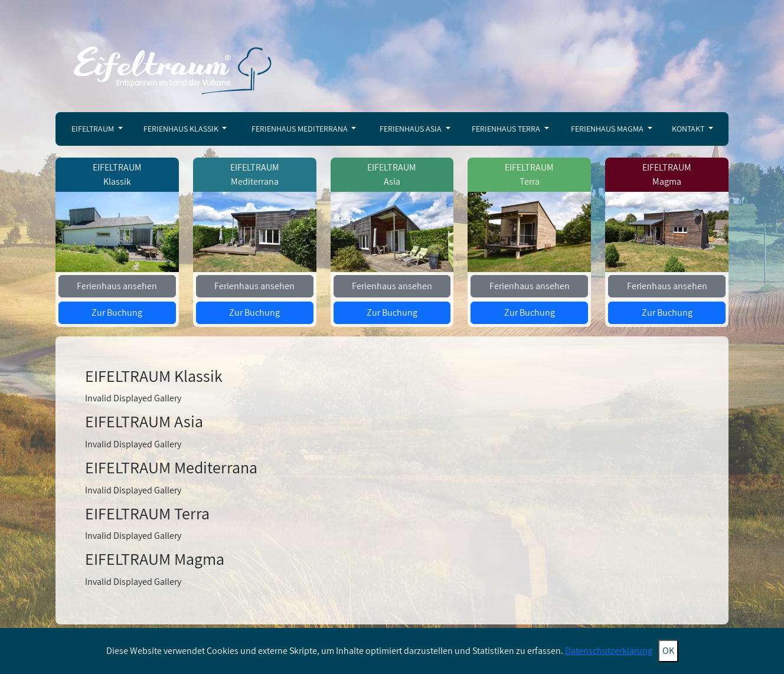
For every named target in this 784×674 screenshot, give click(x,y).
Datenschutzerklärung (609, 651)
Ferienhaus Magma (608, 129)
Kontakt (689, 129)
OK (668, 651)
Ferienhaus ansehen (117, 286)
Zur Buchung (117, 313)
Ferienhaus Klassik (182, 129)
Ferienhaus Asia (411, 129)
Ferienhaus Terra (507, 129)
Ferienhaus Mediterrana (300, 129)
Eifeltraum (94, 129)
